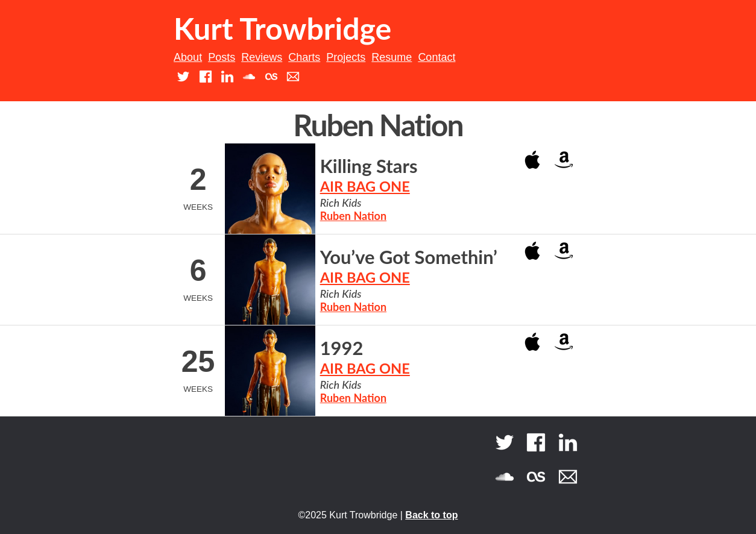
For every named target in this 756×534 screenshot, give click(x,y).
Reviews (262, 57)
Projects (346, 57)
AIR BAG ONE (365, 186)
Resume (392, 57)
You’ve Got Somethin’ (409, 257)
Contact (436, 57)
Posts (222, 57)
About (188, 57)
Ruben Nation (353, 216)
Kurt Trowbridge (282, 28)
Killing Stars (369, 166)
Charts (304, 57)
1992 (342, 348)
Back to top (431, 515)
